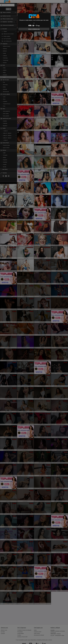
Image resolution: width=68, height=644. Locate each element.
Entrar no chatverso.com (34, 29)
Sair (34, 23)
